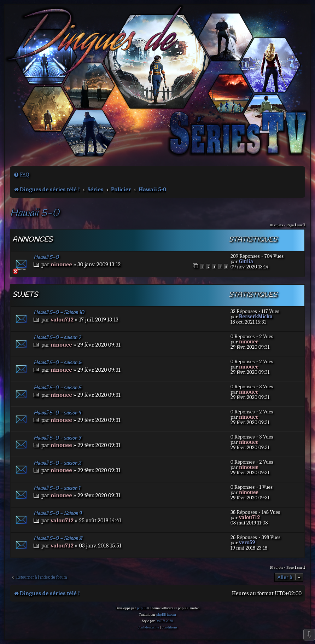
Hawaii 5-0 (34, 213)
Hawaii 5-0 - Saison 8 (58, 539)
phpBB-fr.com (166, 615)
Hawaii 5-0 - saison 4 (57, 413)
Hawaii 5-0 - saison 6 (57, 363)
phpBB (142, 608)
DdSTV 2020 (164, 621)
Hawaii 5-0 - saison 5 (57, 388)
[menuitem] (21, 175)
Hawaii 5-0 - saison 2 (57, 463)
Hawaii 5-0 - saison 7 (57, 338)
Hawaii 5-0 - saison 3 (57, 438)
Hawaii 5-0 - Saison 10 (59, 313)
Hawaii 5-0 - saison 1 (57, 488)
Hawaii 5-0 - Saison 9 (58, 514)
